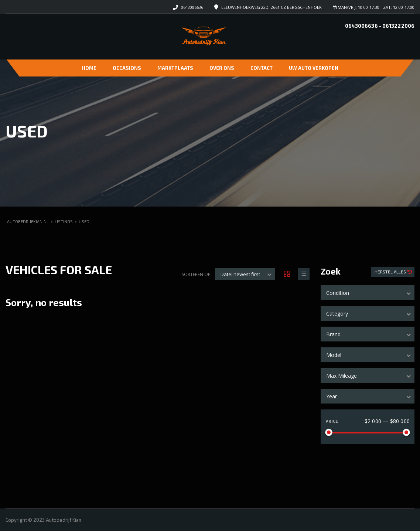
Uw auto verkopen (314, 68)
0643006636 (192, 7)
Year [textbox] (332, 396)
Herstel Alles (391, 272)
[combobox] (368, 293)
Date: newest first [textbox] (240, 274)
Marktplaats (175, 68)
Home (89, 68)
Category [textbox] (337, 314)
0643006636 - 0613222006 (380, 26)
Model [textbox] (334, 355)
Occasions (127, 68)
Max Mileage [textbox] (342, 376)
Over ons (222, 68)
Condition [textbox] (338, 293)
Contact (262, 68)
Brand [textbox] (333, 334)
